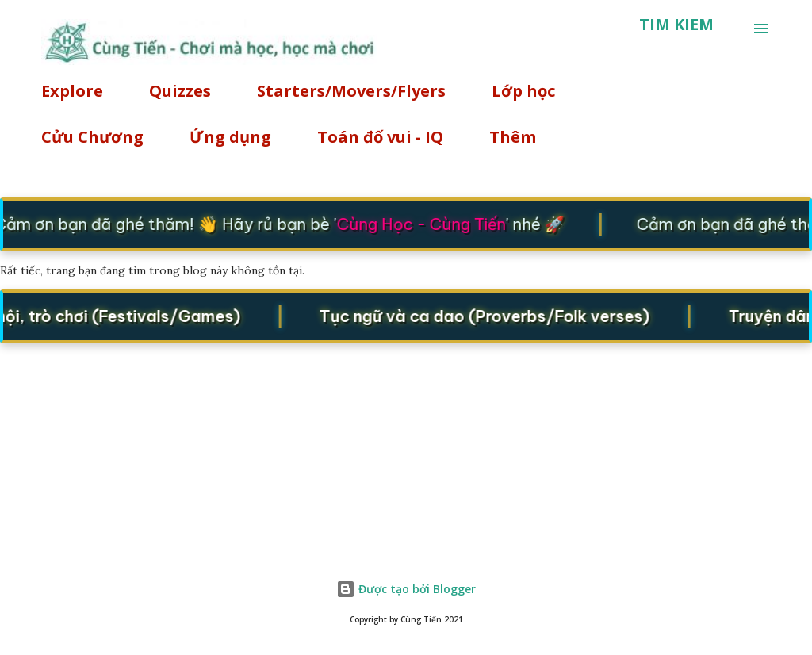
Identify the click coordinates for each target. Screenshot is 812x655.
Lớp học (523, 91)
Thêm (513, 137)
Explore (72, 91)
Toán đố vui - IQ (380, 137)
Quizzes (180, 91)
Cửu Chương (92, 137)
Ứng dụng (230, 137)
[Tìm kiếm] (676, 25)
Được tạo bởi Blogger (406, 589)
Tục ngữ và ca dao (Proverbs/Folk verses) (489, 316)
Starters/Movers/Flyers (351, 91)
